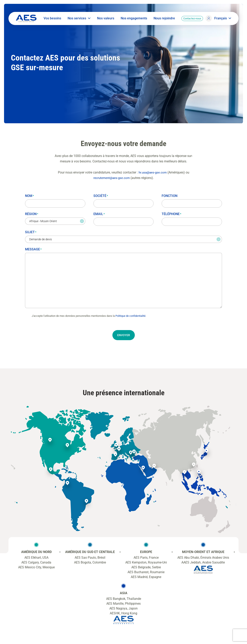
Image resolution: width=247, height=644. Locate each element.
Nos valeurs (105, 20)
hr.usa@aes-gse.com (153, 172)
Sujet (31, 232)
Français (222, 20)
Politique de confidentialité (130, 316)
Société (101, 196)
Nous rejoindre (163, 20)
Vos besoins (52, 20)
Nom (29, 196)
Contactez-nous (191, 20)
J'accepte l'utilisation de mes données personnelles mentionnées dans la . (89, 316)
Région (32, 214)
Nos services (78, 20)
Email (99, 214)
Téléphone (171, 214)
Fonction (170, 196)
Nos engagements (133, 20)
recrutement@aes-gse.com (111, 178)
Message (33, 249)
